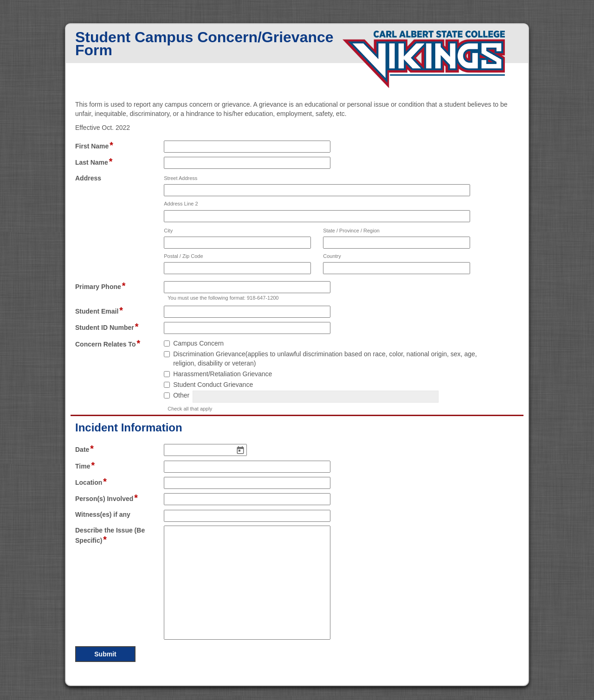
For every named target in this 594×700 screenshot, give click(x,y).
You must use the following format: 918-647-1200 (223, 298)
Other (181, 395)
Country (332, 256)
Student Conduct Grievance (213, 385)
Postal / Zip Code (183, 256)
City (168, 231)
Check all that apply (190, 409)
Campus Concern (198, 343)
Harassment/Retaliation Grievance (223, 374)
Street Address (181, 178)
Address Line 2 (181, 204)
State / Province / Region (351, 231)
